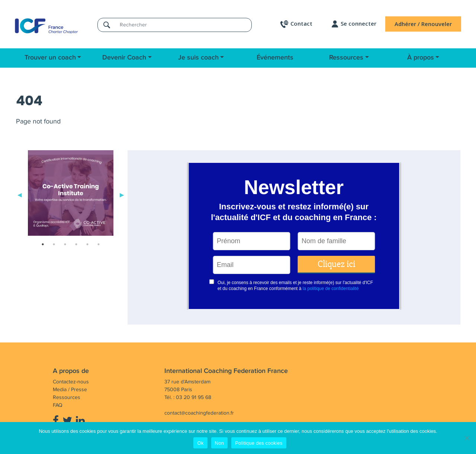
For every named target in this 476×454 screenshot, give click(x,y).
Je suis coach (198, 58)
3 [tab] (65, 244)
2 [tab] (54, 244)
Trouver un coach (50, 58)
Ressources (346, 58)
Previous (20, 194)
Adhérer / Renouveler (423, 24)
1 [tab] (43, 244)
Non (220, 443)
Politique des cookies (259, 443)
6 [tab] (99, 244)
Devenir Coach (124, 58)
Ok (200, 443)
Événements (275, 58)
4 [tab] (76, 244)
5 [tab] (87, 244)
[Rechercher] (183, 25)
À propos (421, 58)
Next (122, 194)
